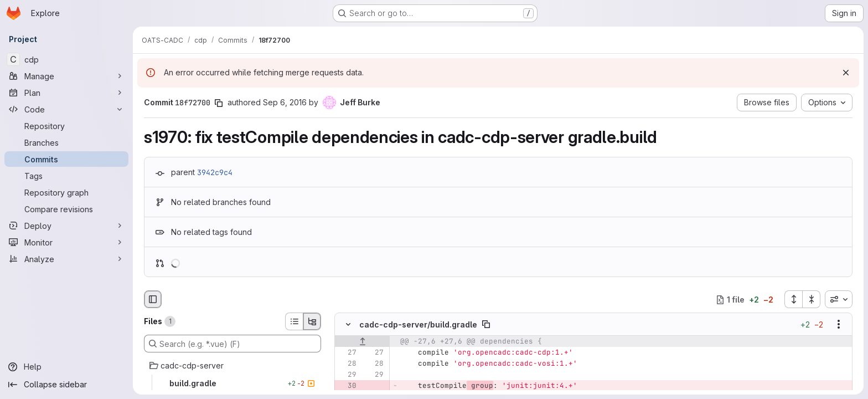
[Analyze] (66, 259)
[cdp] (66, 59)
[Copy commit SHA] (219, 103)
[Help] (66, 367)
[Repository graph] (66, 192)
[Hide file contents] (348, 325)
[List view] (294, 321)
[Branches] (66, 142)
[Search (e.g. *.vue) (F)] (232, 344)
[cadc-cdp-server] (232, 366)
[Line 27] (347, 353)
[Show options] (839, 325)
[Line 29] (347, 375)
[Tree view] (312, 321)
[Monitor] (66, 242)
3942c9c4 (215, 172)
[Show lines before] (362, 342)
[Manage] (66, 76)
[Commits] (66, 159)
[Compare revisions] (66, 209)
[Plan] (66, 93)
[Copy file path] (486, 325)
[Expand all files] (793, 299)
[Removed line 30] (347, 386)
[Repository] (66, 126)
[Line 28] (347, 364)
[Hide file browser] (153, 299)
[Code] (66, 109)
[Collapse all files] (812, 299)
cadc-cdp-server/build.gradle (418, 324)
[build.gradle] (232, 383)
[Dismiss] (846, 73)
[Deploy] (66, 226)
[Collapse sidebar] (66, 385)
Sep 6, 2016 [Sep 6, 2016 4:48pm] (285, 102)
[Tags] (66, 176)
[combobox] (839, 299)
